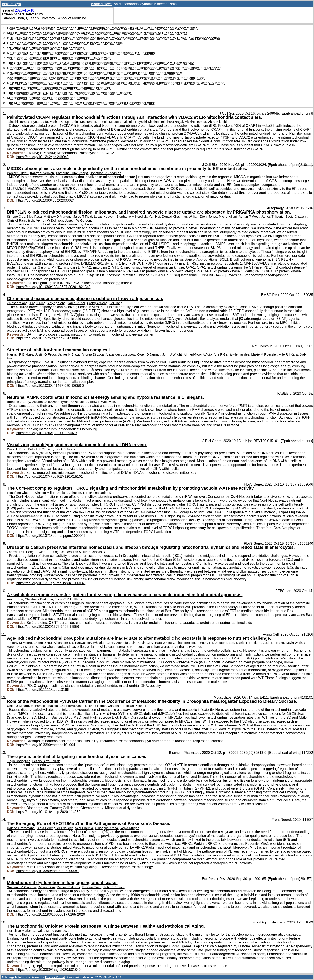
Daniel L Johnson (69, 493)
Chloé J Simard (18, 706)
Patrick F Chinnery (41, 449)
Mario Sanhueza (58, 931)
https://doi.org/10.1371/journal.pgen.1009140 (51, 583)
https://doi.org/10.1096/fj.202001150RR (47, 433)
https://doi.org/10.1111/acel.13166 (43, 690)
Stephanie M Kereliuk (132, 217)
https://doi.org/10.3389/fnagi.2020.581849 (48, 970)
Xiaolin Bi (99, 552)
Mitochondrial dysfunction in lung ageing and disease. (48, 98)
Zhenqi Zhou (43, 643)
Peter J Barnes (114, 887)
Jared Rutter (76, 303)
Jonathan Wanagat (160, 647)
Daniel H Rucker (248, 643)
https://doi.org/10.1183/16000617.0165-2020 (51, 914)
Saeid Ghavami (296, 217)
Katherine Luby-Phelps (72, 173)
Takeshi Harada (18, 122)
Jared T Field (83, 217)
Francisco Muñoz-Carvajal (26, 931)
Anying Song (57, 303)
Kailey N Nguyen (42, 173)
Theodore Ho (185, 643)
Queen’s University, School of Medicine (56, 18)
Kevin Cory (145, 643)
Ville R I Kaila (288, 354)
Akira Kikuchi (217, 122)
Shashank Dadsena (39, 599)
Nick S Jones (66, 449)
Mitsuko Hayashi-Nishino (141, 122)
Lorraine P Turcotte (131, 647)
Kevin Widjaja (295, 643)
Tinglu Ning (37, 303)
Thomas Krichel (55, 977)
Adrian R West (249, 217)
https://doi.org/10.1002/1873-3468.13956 (48, 627)
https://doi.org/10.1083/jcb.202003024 (46, 200)
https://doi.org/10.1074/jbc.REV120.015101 (50, 477)
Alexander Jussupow (120, 354)
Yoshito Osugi (60, 122)
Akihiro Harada (195, 122)
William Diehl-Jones (203, 217)
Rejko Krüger (129, 828)
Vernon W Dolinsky (49, 220)
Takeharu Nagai (172, 122)
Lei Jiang (116, 303)
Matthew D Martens (58, 217)
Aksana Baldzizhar (45, 402)
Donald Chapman (175, 217)
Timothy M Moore (19, 643)
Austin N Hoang (273, 643)
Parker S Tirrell (18, 173)
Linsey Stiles (76, 647)
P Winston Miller (43, 493)
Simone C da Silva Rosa (24, 217)
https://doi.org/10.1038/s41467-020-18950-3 (50, 386)
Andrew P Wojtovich (101, 402)
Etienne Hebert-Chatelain (103, 706)
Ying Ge (58, 552)
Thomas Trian (92, 887)
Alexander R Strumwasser (72, 643)
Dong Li (32, 552)
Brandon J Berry (19, 402)
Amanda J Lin (126, 643)
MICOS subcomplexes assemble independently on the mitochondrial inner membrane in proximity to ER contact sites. (98, 33)
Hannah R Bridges (20, 354)
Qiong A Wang (97, 303)
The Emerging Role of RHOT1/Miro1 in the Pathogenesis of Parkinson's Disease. (69, 93)
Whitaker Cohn (104, 643)
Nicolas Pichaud (135, 706)
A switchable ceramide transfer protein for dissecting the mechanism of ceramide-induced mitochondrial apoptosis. (95, 73)
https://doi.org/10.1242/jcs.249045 (43, 157)
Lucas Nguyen (104, 217)
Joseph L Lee (225, 643)
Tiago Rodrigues (19, 761)
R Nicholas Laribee (97, 493)
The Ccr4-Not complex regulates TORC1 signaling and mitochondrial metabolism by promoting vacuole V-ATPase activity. (101, 63)
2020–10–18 (24, 10)
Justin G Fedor (46, 354)
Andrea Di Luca (93, 354)
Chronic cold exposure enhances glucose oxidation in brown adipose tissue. (65, 43)
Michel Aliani (228, 217)
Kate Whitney (165, 643)
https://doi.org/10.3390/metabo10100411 (48, 745)
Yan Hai (154, 217)
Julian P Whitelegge (101, 647)
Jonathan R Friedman (106, 173)
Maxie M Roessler (264, 354)
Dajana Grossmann (21, 828)
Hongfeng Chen (18, 493)
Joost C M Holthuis (68, 599)
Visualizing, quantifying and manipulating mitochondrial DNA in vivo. (59, 58)
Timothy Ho (205, 643)
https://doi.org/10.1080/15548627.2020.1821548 (53, 287)
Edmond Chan (13, 18)
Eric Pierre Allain (72, 706)
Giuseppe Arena (107, 828)
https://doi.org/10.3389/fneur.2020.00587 (48, 871)
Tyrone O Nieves (73, 402)
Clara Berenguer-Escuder (55, 828)
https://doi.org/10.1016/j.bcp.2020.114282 (48, 812)
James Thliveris (272, 217)
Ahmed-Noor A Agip (198, 354)
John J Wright (172, 354)
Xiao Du (45, 552)
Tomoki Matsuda (110, 122)
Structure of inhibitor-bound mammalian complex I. (46, 48)
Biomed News (102, 4)
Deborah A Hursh (78, 552)
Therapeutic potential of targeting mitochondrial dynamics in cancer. (59, 88)
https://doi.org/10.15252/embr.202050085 (48, 338)
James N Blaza (69, 354)
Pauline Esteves (68, 887)
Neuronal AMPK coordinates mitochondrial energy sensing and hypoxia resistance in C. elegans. (81, 53)
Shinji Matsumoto (84, 122)
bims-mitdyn (12, 4)
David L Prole (17, 449)
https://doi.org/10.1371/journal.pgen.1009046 (51, 536)
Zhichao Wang (17, 303)
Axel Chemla (84, 828)
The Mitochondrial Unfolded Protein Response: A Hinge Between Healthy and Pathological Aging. (82, 103)
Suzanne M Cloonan (22, 887)
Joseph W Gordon (78, 220)
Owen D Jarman (149, 354)
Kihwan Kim (47, 887)
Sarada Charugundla (50, 647)
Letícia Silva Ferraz (46, 761)
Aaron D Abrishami (20, 647)
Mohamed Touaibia (44, 706)
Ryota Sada (39, 122)
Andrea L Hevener (188, 647)
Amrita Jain (15, 599)
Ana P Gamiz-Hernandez (232, 354)
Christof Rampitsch (21, 220)
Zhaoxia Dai (16, 552)
